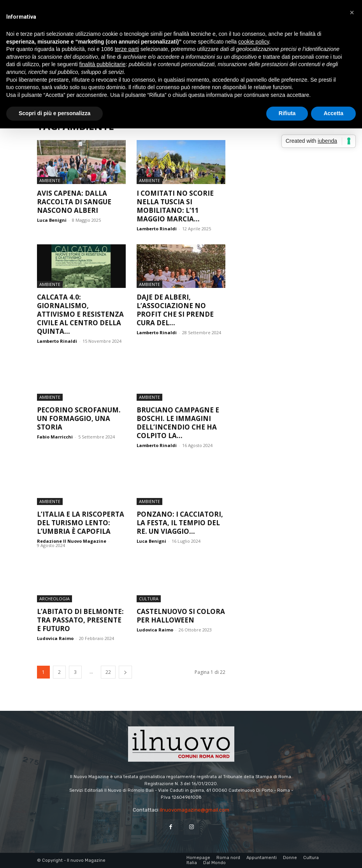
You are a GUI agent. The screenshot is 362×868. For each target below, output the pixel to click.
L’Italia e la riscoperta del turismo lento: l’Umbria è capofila (81, 523)
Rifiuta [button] (287, 113)
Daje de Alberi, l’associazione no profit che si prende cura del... (175, 310)
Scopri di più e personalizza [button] (54, 113)
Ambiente (50, 180)
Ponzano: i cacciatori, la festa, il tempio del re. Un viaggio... (180, 523)
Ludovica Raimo (55, 638)
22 (108, 672)
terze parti (127, 49)
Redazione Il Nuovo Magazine (72, 541)
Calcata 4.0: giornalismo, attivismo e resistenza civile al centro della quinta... (80, 314)
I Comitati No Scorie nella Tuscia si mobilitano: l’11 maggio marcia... (175, 206)
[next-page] (125, 672)
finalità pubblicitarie (103, 64)
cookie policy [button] (254, 42)
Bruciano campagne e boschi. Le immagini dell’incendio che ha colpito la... (178, 423)
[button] (352, 12)
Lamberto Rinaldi (157, 229)
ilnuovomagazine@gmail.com (194, 810)
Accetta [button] (333, 113)
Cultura (149, 599)
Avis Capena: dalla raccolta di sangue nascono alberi (74, 202)
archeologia (54, 599)
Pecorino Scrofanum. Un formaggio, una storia (79, 418)
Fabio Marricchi (55, 437)
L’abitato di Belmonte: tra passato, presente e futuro (80, 620)
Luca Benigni (52, 220)
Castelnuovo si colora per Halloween (181, 616)
